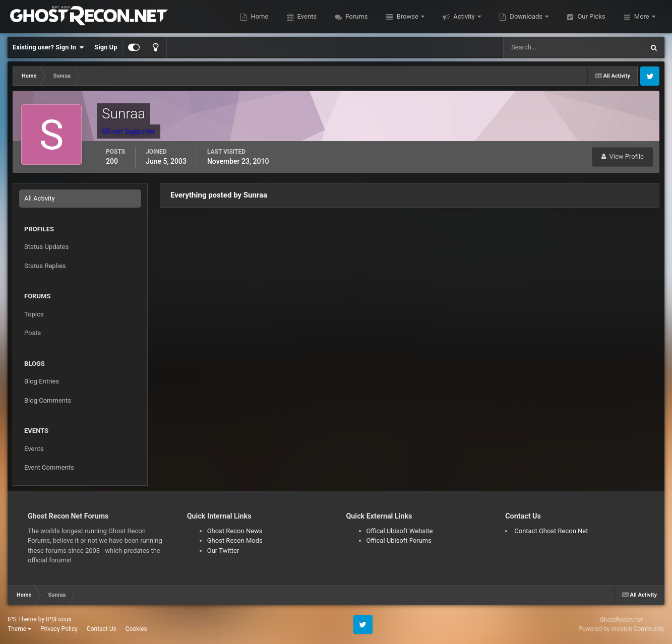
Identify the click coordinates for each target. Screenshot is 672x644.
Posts (33, 333)
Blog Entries (42, 381)
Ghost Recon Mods (235, 540)
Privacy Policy (59, 629)
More (642, 16)
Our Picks (590, 16)
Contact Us (102, 629)
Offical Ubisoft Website (400, 531)
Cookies (136, 629)
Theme (19, 629)
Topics (34, 314)
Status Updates (46, 247)
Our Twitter (223, 551)
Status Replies (45, 266)
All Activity (40, 198)
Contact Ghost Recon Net (551, 531)
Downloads (526, 16)
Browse (407, 16)
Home (259, 16)
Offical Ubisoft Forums (399, 540)
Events (306, 16)
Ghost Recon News (235, 531)
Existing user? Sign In (48, 47)
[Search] (543, 47)
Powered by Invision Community (621, 629)
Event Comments (49, 467)
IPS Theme (22, 619)
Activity (464, 16)
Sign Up (106, 47)
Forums (356, 16)
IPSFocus (58, 619)
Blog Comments (48, 400)
